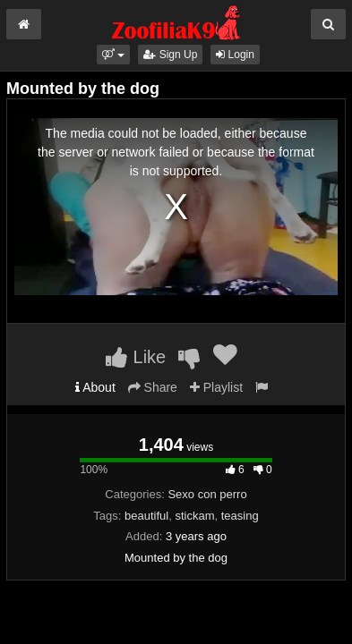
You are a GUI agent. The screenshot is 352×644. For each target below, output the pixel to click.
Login (235, 55)
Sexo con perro (207, 494)
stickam (194, 516)
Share (153, 387)
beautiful (146, 516)
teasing (240, 516)
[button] (113, 55)
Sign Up (170, 55)
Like (136, 357)
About (95, 387)
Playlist (216, 387)
